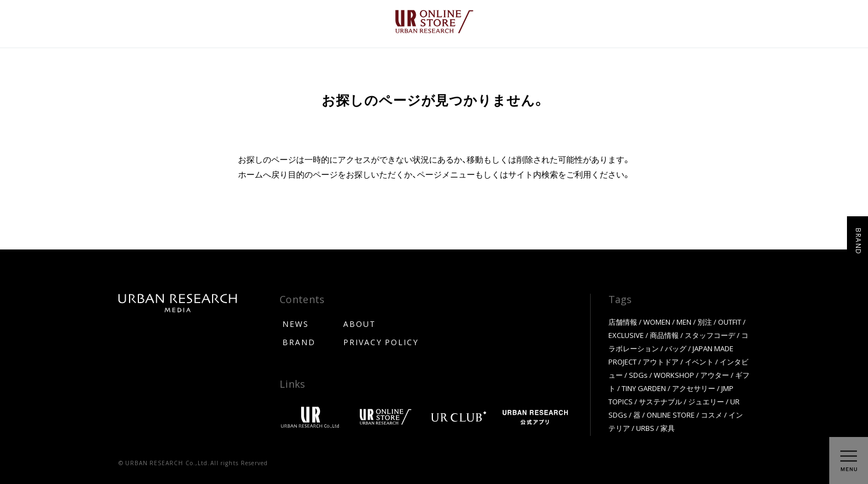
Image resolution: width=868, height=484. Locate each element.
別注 (705, 322)
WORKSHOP (674, 375)
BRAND (299, 342)
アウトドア (661, 361)
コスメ (712, 415)
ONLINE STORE (671, 415)
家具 (668, 428)
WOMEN (657, 322)
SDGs (638, 375)
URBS (645, 428)
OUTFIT (730, 322)
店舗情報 (623, 322)
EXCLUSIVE (626, 335)
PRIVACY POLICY (381, 342)
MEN (684, 322)
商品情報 (664, 335)
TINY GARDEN (644, 388)
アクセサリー (694, 388)
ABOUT (360, 324)
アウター (715, 375)
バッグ (676, 348)
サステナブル (660, 401)
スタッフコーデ (710, 335)
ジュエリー (706, 401)
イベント (699, 361)
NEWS (296, 324)
